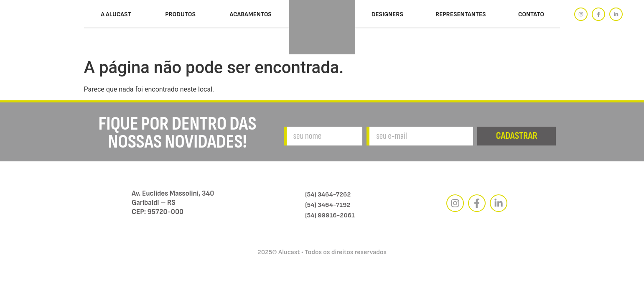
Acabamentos (251, 14)
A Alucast (116, 14)
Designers (387, 14)
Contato (531, 14)
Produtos (180, 14)
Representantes (461, 14)
